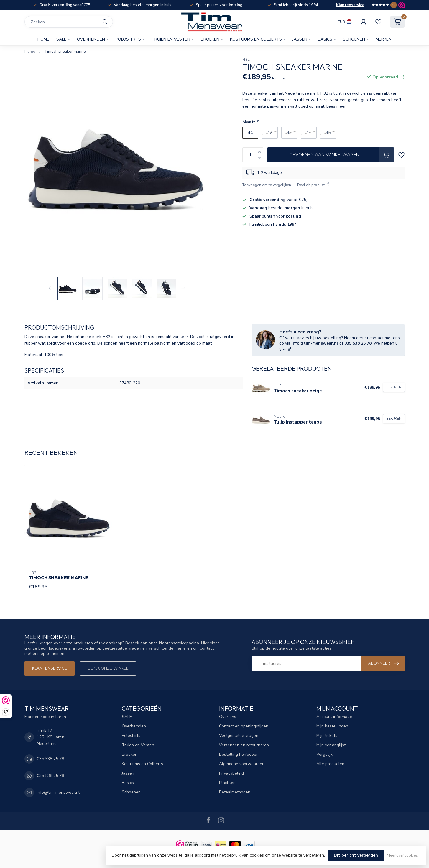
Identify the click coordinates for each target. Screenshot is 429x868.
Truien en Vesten (171, 39)
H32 (246, 60)
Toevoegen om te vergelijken (267, 185)
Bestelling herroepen (239, 754)
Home (43, 39)
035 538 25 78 (358, 343)
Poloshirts (128, 39)
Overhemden (91, 39)
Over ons (228, 717)
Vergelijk (324, 754)
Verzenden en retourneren (244, 745)
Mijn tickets (327, 736)
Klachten (227, 783)
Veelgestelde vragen (239, 736)
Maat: (250, 122)
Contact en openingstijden (244, 726)
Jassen (300, 39)
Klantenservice (350, 5)
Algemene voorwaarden (242, 764)
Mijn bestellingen (332, 726)
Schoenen (354, 39)
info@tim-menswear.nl (315, 343)
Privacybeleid (231, 773)
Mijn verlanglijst (331, 745)
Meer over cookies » (403, 855)
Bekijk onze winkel (108, 668)
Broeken (210, 39)
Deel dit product (313, 185)
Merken (384, 39)
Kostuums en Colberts (256, 39)
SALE (61, 39)
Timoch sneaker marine (65, 52)
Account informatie (334, 717)
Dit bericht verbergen (356, 855)
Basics (325, 39)
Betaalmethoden (235, 792)
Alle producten (330, 764)
